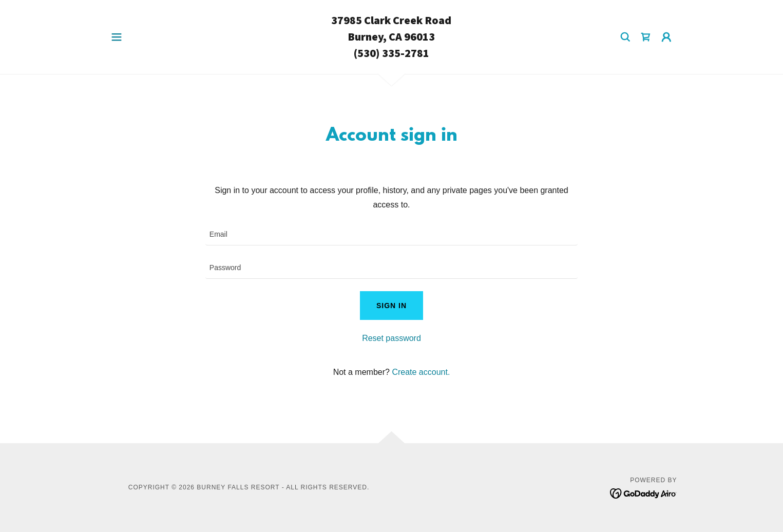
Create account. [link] (421, 372)
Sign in (391, 306)
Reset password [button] (391, 338)
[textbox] (391, 235)
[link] (391, 54)
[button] (117, 37)
